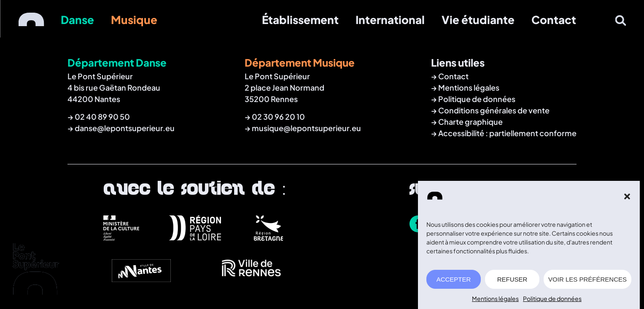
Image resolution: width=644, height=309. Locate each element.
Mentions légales (495, 300)
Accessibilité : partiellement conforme (507, 133)
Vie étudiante (478, 20)
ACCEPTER (454, 280)
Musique (134, 20)
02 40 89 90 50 (102, 117)
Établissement (300, 20)
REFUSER (512, 280)
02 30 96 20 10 (278, 117)
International (390, 20)
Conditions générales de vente (494, 110)
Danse (77, 20)
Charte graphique (470, 122)
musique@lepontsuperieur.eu (306, 128)
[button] (627, 198)
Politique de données (552, 300)
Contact (554, 20)
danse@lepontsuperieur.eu (125, 128)
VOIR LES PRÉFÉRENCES (587, 280)
